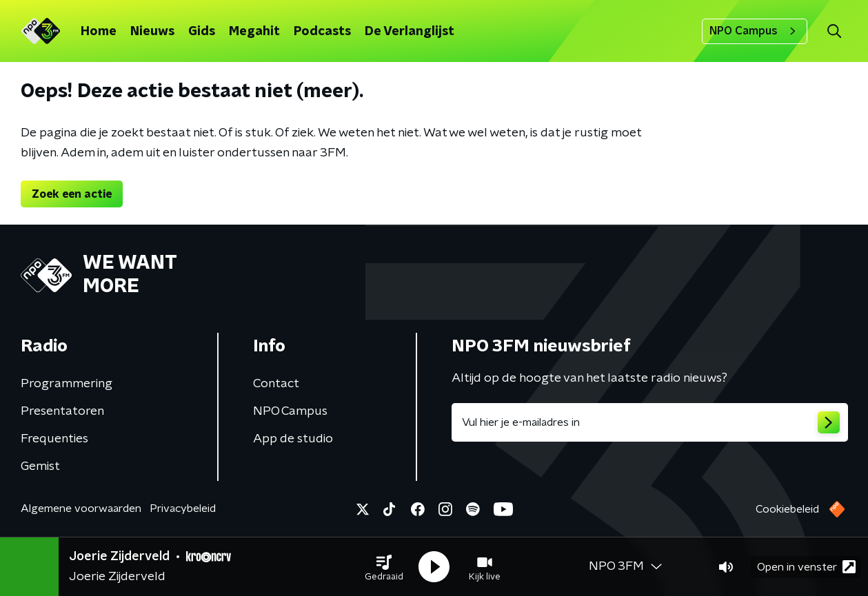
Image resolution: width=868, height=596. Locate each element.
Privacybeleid (183, 508)
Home (99, 32)
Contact (276, 384)
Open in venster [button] (806, 567)
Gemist (40, 466)
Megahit (254, 32)
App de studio (293, 439)
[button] (384, 567)
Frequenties (54, 439)
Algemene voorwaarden (81, 508)
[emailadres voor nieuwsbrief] (650, 422)
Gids (202, 32)
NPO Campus (755, 31)
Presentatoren (62, 411)
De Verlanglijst (410, 32)
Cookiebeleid (787, 509)
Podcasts (322, 32)
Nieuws (152, 32)
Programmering (67, 384)
